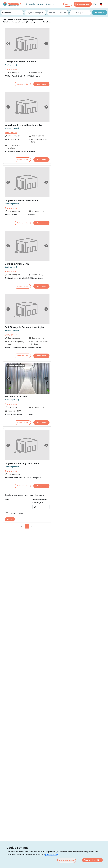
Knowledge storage (35, 4)
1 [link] (27, 526)
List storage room (83, 4)
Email (8, 500)
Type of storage (35, 13)
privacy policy (52, 855)
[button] (102, 4)
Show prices (11, 69)
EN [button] (95, 4)
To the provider (23, 84)
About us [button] (50, 4)
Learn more (41, 84)
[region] (80, 442)
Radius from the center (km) (40, 501)
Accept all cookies (92, 860)
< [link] (22, 526)
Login (68, 4)
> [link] (32, 526)
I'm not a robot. (17, 513)
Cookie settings (67, 860)
